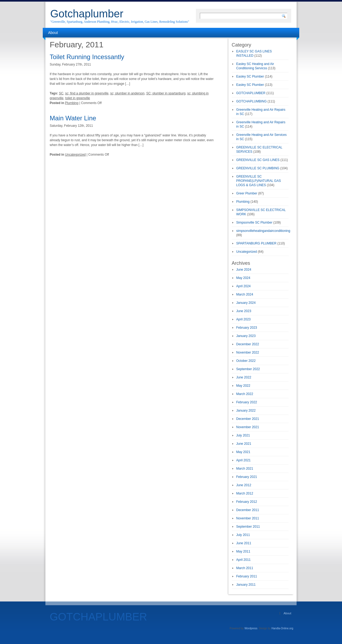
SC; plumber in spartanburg (166, 93)
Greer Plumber (247, 193)
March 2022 (245, 394)
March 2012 (245, 493)
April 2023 (243, 319)
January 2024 (246, 303)
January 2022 (246, 411)
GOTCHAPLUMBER (251, 93)
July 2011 (243, 535)
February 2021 (247, 477)
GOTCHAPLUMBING (251, 101)
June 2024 (244, 270)
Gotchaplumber (87, 14)
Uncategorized (75, 155)
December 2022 (248, 344)
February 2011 (247, 576)
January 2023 (246, 336)
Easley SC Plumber (250, 76)
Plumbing (72, 103)
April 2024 (243, 286)
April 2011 (243, 560)
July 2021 (243, 435)
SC (61, 93)
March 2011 (245, 568)
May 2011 (243, 551)
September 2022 (248, 369)
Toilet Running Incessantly (87, 57)
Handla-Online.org (282, 628)
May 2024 (243, 278)
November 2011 (248, 518)
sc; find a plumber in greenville (87, 93)
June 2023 (244, 311)
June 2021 (244, 444)
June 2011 (244, 543)
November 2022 (248, 352)
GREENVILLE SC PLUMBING (258, 168)
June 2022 (244, 377)
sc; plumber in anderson (127, 93)
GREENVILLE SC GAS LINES (258, 160)
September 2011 (248, 527)
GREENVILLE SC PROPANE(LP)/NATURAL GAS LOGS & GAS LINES (259, 181)
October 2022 (246, 361)
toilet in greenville (78, 98)
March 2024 (245, 294)
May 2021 (243, 452)
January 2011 (246, 585)
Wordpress (251, 628)
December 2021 (248, 419)
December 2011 (248, 510)
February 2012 (247, 502)
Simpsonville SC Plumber (254, 223)
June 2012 (244, 485)
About (53, 33)
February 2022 (247, 402)
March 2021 (245, 469)
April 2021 (243, 460)
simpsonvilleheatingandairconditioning (263, 231)
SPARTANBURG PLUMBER (256, 243)
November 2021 (248, 427)
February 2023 (247, 328)
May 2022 (243, 386)
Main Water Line (73, 118)
